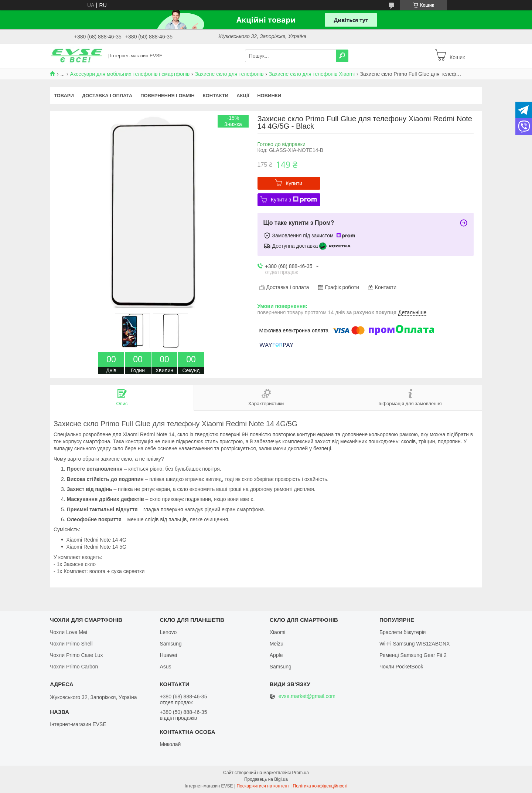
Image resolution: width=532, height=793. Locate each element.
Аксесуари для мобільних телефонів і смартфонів (130, 74)
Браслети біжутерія (403, 632)
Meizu (277, 644)
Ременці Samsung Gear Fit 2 (413, 655)
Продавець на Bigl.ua (266, 779)
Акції (243, 96)
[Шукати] (342, 56)
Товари (64, 96)
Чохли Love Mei (69, 632)
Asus (165, 667)
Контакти (216, 96)
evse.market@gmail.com (307, 696)
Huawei (168, 655)
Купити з (294, 200)
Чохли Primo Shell (71, 644)
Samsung (170, 644)
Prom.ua (301, 773)
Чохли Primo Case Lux (76, 655)
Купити (294, 183)
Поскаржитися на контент (263, 786)
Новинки (269, 96)
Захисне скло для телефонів (229, 74)
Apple (276, 655)
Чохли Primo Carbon (74, 667)
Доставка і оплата (107, 96)
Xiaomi (278, 632)
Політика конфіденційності (320, 786)
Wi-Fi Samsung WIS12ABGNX (415, 644)
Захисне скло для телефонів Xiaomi (312, 74)
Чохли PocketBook (401, 667)
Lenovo (168, 632)
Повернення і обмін (168, 96)
